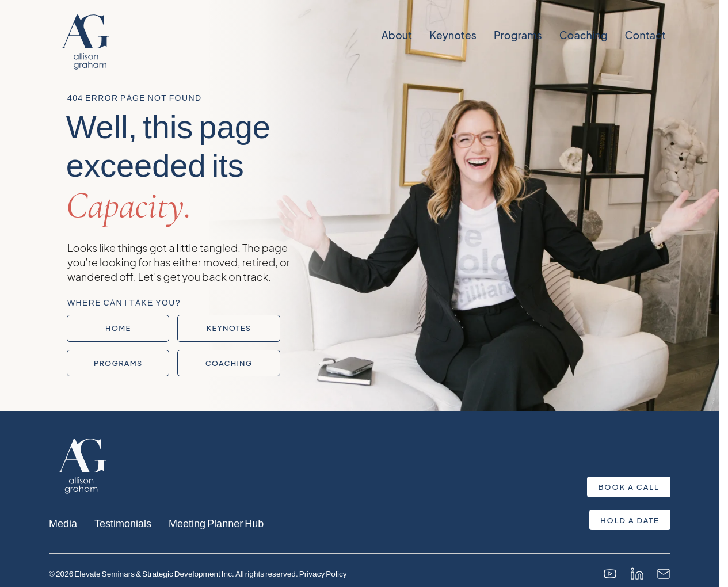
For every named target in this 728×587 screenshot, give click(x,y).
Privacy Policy (323, 573)
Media (63, 523)
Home (118, 328)
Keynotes (453, 35)
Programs (517, 35)
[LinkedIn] (637, 574)
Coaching (583, 35)
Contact (645, 35)
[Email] (664, 574)
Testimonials (123, 523)
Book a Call (629, 487)
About (396, 35)
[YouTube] (610, 574)
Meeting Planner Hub (216, 523)
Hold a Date (630, 520)
